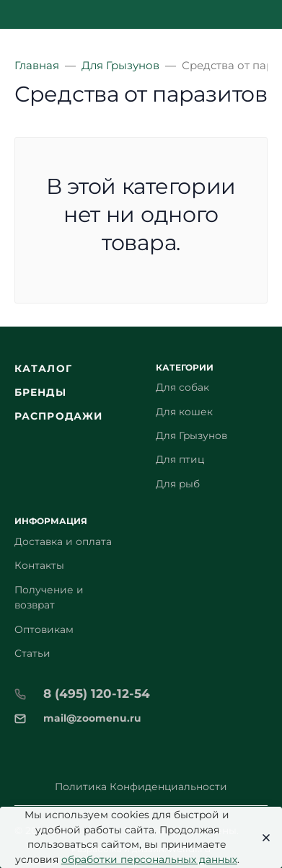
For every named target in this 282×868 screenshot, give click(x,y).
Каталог (43, 368)
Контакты (39, 565)
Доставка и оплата (63, 541)
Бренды (40, 392)
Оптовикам (44, 629)
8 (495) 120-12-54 (97, 694)
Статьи (32, 653)
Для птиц (180, 459)
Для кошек (184, 412)
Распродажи (58, 416)
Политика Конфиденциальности (141, 787)
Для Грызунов (191, 435)
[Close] (262, 838)
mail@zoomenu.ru (92, 718)
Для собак (182, 387)
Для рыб (178, 484)
